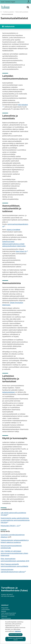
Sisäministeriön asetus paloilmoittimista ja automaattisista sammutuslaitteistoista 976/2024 (15, 520)
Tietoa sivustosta (6, 618)
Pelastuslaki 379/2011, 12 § (11, 526)
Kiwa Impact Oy (22, 251)
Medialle (4, 611)
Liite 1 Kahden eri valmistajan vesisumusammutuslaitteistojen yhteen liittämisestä (14, 553)
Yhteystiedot (5, 608)
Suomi (3, 2)
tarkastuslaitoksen (9, 392)
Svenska (8, 2)
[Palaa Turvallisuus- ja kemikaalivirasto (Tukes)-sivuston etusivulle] (5, 7)
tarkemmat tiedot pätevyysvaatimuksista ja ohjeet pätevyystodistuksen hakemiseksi (14, 244)
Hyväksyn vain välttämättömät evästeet (16, 639)
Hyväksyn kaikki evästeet (15, 635)
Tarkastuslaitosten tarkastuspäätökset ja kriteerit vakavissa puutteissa (15, 541)
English (13, 2)
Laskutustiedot (5, 609)
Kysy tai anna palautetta (8, 615)
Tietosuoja (4, 617)
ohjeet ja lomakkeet (13, 230)
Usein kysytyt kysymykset (9, 613)
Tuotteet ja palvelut (8, 12)
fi (1, 12)
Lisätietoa (18, 631)
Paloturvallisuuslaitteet (22, 12)
